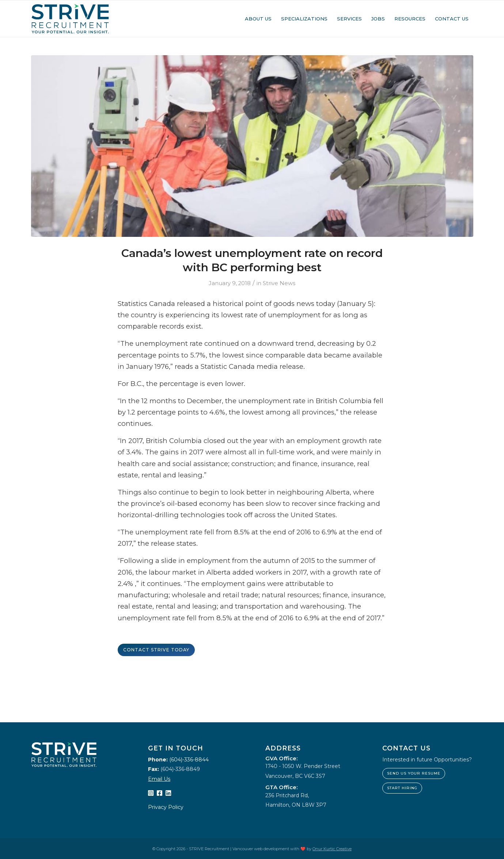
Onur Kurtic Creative (332, 849)
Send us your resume (414, 773)
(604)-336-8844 (189, 760)
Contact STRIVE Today (156, 650)
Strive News (279, 283)
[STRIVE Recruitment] (70, 19)
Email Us (159, 779)
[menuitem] (258, 19)
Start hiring (402, 788)
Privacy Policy (166, 807)
